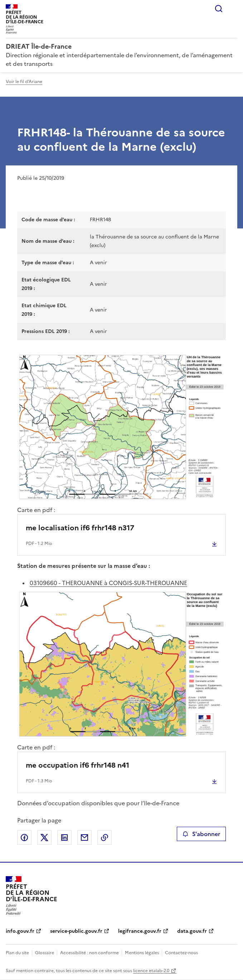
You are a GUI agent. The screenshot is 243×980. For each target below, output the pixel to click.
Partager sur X (44, 837)
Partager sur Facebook (24, 837)
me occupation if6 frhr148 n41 (77, 765)
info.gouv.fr (20, 931)
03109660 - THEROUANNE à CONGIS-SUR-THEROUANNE (108, 583)
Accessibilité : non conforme (89, 953)
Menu (233, 9)
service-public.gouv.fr (76, 931)
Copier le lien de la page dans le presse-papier (105, 837)
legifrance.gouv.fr (140, 931)
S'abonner (201, 834)
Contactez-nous (181, 953)
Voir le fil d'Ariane (24, 82)
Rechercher (219, 9)
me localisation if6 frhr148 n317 (80, 528)
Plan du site (17, 953)
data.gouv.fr (192, 931)
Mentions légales (142, 953)
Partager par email (84, 837)
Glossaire (45, 953)
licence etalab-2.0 (151, 971)
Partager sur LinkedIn (64, 837)
